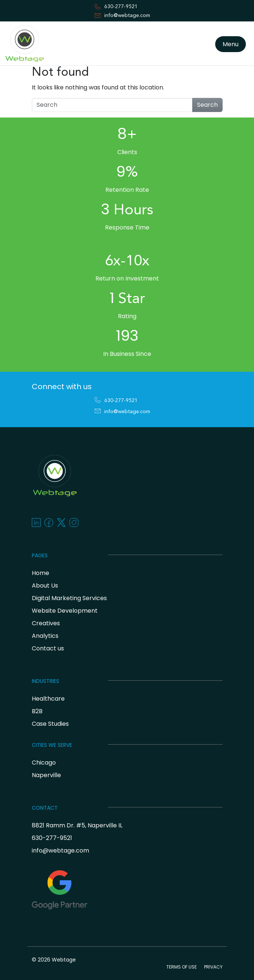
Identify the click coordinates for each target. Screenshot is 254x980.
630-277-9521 (121, 7)
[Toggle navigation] (9, 68)
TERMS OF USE (182, 967)
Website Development (65, 611)
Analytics (45, 636)
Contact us (48, 648)
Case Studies (50, 724)
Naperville (46, 775)
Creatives (46, 623)
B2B (37, 711)
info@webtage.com (127, 16)
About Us (45, 586)
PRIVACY (213, 967)
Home (40, 573)
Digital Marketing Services (69, 598)
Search (207, 105)
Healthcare (48, 699)
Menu (231, 44)
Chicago (44, 763)
